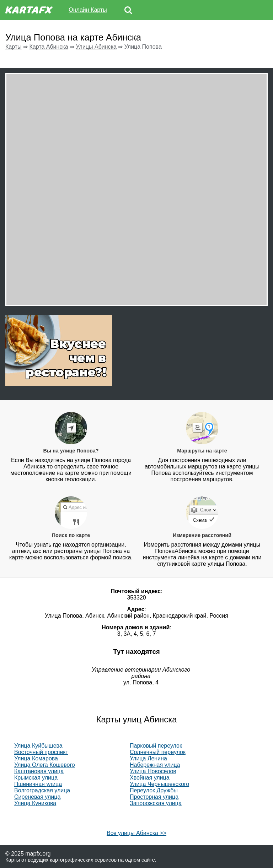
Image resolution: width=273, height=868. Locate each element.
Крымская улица (36, 778)
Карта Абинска (49, 47)
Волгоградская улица (42, 790)
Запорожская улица (156, 803)
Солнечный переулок (158, 752)
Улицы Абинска (96, 47)
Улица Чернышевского (159, 784)
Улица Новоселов (153, 771)
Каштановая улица (39, 771)
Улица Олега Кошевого (45, 765)
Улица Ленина (148, 758)
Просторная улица (154, 797)
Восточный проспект (41, 752)
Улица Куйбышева (38, 746)
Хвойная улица (150, 778)
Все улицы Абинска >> (136, 833)
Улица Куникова (35, 803)
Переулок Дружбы (154, 790)
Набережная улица (155, 765)
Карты (14, 47)
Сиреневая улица (37, 797)
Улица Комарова (36, 758)
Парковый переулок (156, 746)
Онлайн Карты (88, 10)
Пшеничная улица (38, 784)
